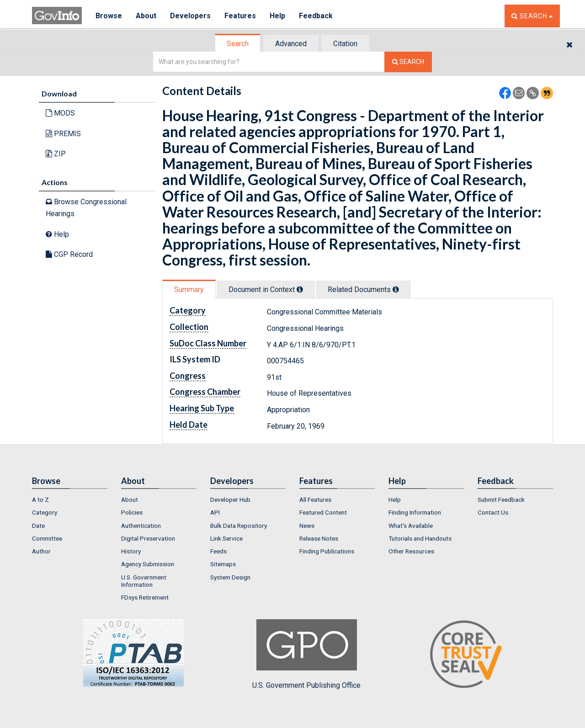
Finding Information (415, 512)
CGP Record (69, 254)
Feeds (218, 551)
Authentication (141, 526)
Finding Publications (327, 551)
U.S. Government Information (144, 581)
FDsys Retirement (145, 597)
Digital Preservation (148, 538)
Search (238, 44)
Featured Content (323, 512)
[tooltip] (300, 289)
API (215, 512)
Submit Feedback (501, 500)
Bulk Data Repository (239, 526)
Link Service (226, 538)
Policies (132, 512)
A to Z (40, 500)
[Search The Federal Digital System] (408, 62)
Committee (47, 538)
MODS (60, 113)
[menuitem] (70, 500)
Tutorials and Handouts (420, 538)
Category (45, 512)
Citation (345, 44)
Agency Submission (148, 564)
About (146, 16)
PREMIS (63, 134)
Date (38, 526)
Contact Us (493, 512)
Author (41, 551)
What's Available (411, 526)
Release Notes (319, 538)
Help (277, 16)
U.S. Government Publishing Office (306, 654)
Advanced (291, 44)
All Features (315, 500)
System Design (230, 577)
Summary (189, 290)
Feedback (316, 16)
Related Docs (363, 290)
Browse (109, 16)
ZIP (56, 154)
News (307, 526)
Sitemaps (223, 564)
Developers (190, 16)
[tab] (238, 44)
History (131, 551)
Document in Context (266, 290)
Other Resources (411, 551)
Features (240, 16)
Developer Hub (230, 500)
